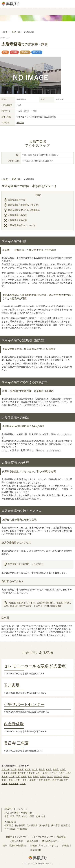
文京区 (5, 780)
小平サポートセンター (24, 704)
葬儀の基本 (33, 841)
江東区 (19, 780)
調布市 (42, 769)
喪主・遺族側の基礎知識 (15, 845)
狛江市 (35, 769)
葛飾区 (46, 773)
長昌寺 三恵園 (16, 743)
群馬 (32, 816)
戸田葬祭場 (22, 829)
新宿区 (43, 776)
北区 (18, 776)
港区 (30, 776)
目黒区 (69, 773)
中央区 (26, 780)
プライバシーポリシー (42, 837)
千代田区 (58, 776)
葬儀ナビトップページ (16, 809)
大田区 (5, 776)
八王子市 (5, 773)
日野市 (63, 769)
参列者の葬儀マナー (52, 841)
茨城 (38, 816)
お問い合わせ (17, 841)
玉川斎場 (12, 685)
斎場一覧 (16, 32)
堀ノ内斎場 (44, 825)
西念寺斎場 (14, 724)
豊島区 (21, 769)
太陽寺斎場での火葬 (17, 220)
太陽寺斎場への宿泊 (17, 215)
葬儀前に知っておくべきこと (44, 845)
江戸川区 (54, 773)
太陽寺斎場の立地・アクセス (22, 225)
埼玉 (12, 816)
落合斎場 (55, 825)
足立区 (39, 773)
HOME (5, 32)
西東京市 (31, 773)
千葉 (18, 816)
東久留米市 (14, 783)
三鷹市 (40, 780)
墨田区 (12, 780)
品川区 (50, 776)
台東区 (62, 773)
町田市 (49, 769)
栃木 (44, 816)
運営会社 (61, 837)
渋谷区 (14, 769)
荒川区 (28, 769)
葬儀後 (66, 845)
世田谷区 (5, 769)
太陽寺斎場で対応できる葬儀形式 (24, 210)
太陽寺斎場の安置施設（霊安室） (24, 205)
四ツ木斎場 (10, 829)
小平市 (5, 783)
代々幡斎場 (32, 825)
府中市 (47, 780)
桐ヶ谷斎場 (20, 825)
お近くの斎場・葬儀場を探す (19, 813)
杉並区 (12, 776)
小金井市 (20, 123)
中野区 (36, 776)
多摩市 (56, 769)
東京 (7, 816)
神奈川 (25, 816)
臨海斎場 (66, 825)
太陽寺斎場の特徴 (16, 200)
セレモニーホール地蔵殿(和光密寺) (35, 666)
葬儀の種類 (36, 850)
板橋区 (24, 776)
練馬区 (66, 776)
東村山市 (22, 773)
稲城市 (14, 773)
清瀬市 (33, 780)
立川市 (23, 783)
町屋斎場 (9, 825)
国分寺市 (64, 780)
